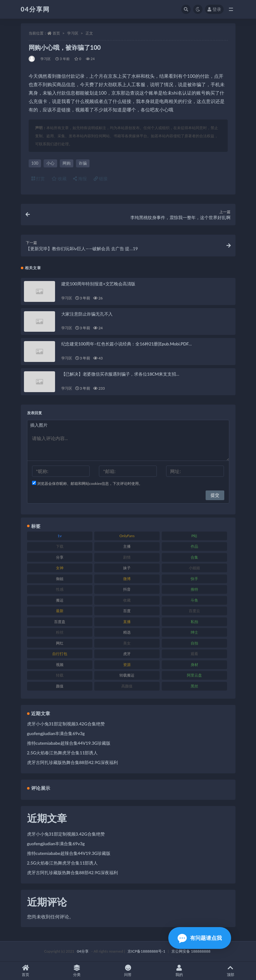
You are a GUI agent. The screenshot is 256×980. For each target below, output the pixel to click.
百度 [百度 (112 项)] (127, 611)
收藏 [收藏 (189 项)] (127, 600)
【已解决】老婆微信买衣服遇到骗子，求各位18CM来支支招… (120, 374)
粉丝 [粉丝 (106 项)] (60, 632)
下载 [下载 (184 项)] (60, 546)
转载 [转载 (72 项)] (60, 675)
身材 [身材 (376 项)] (194, 665)
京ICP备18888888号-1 (147, 951)
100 (35, 163)
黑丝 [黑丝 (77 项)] (194, 686)
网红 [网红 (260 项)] (60, 643)
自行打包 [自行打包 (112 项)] (60, 654)
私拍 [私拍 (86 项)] (194, 622)
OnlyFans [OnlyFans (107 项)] (127, 536)
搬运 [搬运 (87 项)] (60, 600)
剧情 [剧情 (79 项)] (127, 557)
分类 (77, 971)
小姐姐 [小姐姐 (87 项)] (194, 568)
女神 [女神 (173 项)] (60, 568)
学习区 (73, 33)
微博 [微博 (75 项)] (127, 579)
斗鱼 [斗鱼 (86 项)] (194, 600)
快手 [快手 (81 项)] (194, 579)
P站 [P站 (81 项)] (194, 536)
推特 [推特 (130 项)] (194, 589)
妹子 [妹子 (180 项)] (127, 568)
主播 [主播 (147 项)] (127, 546)
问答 (128, 971)
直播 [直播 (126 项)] (127, 622)
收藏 (59, 178)
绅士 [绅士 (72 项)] (194, 632)
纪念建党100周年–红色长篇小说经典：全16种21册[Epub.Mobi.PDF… (127, 344)
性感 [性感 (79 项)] (60, 589)
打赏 (38, 178)
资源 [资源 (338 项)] (127, 665)
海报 (80, 178)
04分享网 (35, 9)
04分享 (83, 951)
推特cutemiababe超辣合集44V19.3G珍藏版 (69, 743)
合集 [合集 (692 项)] (194, 557)
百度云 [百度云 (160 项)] (194, 611)
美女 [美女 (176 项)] (127, 643)
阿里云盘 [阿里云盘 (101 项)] (194, 675)
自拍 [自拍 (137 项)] (194, 643)
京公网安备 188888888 (191, 951)
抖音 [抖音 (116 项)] (127, 589)
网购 (67, 163)
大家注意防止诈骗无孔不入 (87, 314)
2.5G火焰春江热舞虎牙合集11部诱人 (63, 753)
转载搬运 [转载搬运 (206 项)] (127, 675)
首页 (56, 33)
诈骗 (83, 163)
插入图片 (39, 425)
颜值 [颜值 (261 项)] (60, 686)
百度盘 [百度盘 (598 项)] (60, 622)
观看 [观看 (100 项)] (194, 654)
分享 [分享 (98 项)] (60, 557)
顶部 (230, 971)
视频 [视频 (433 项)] (60, 665)
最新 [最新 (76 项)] (60, 611)
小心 (50, 163)
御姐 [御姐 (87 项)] (60, 579)
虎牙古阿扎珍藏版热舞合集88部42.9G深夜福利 (72, 762)
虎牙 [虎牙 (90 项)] (127, 654)
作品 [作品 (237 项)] (194, 546)
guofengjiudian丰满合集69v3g (56, 733)
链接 (101, 178)
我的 (179, 971)
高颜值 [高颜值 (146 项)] (127, 686)
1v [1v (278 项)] (60, 536)
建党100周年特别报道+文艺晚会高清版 (98, 284)
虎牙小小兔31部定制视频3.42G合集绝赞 (66, 724)
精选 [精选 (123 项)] (127, 632)
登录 (214, 9)
